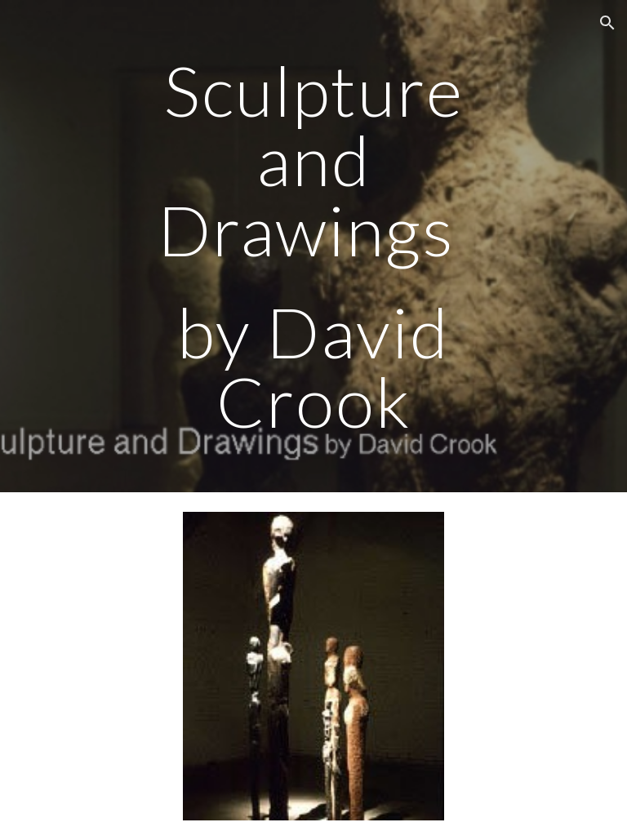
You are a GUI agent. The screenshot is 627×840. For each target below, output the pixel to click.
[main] (313, 246)
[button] (607, 23)
